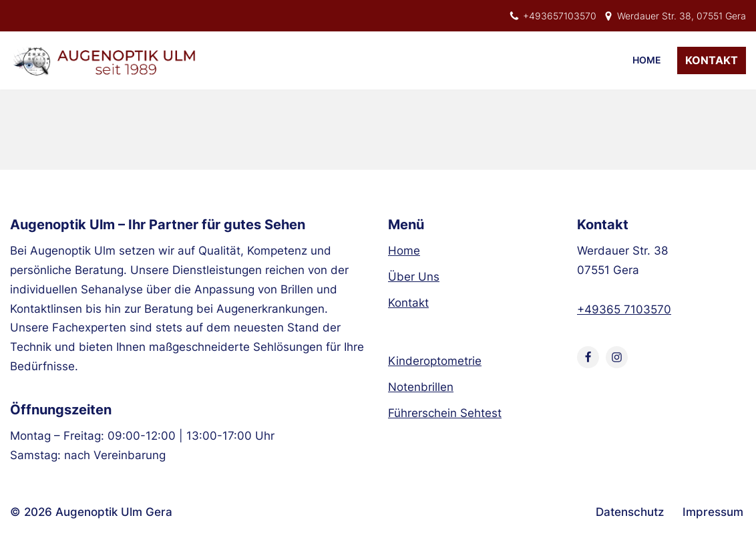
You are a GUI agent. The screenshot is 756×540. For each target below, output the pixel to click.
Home (647, 60)
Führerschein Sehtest (445, 413)
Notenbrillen (421, 387)
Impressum (713, 512)
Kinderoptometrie (435, 361)
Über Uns (414, 277)
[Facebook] (588, 357)
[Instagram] (617, 357)
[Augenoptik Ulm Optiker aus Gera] (107, 60)
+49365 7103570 (624, 309)
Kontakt (712, 60)
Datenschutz (630, 512)
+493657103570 (560, 16)
